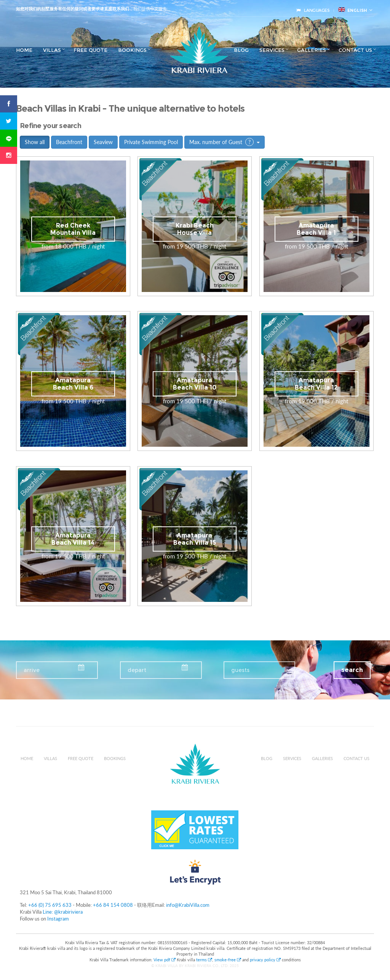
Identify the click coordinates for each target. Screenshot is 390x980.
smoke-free (228, 960)
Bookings (132, 50)
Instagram (58, 919)
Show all (35, 142)
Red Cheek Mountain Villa (73, 229)
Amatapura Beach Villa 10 (195, 384)
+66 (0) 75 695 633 (50, 905)
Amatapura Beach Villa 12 (316, 384)
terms (204, 960)
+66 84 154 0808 (113, 905)
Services (272, 50)
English (353, 10)
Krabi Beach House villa (195, 229)
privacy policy (265, 960)
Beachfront (69, 142)
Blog (241, 50)
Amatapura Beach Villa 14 (73, 539)
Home (24, 50)
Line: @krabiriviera (63, 912)
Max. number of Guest (225, 142)
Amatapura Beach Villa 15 (195, 539)
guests (240, 670)
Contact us (355, 50)
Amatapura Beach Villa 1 (316, 229)
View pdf (165, 960)
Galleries (312, 50)
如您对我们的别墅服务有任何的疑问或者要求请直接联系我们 (73, 9)
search (352, 670)
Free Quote (90, 50)
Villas (52, 50)
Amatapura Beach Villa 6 (73, 384)
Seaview (103, 142)
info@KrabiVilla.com (188, 905)
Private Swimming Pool (151, 142)
